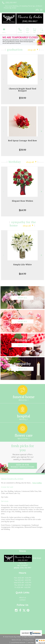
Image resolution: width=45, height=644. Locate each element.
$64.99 (22, 210)
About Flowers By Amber (12, 479)
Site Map (31, 642)
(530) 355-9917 (11, 3)
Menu (4, 32)
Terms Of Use (16, 640)
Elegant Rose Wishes (23, 201)
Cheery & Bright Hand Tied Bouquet (23, 90)
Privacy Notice (28, 640)
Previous (3, 79)
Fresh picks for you (22, 452)
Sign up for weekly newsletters (22, 466)
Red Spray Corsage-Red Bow (22, 141)
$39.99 (23, 150)
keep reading (37, 483)
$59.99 (23, 98)
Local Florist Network (18, 642)
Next (42, 79)
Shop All (32, 50)
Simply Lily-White (22, 265)
